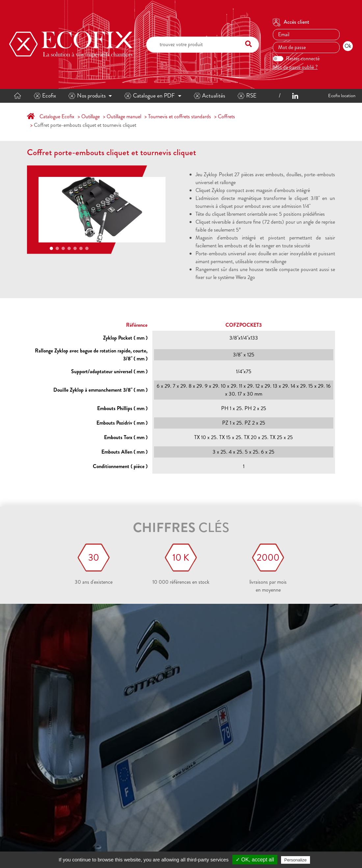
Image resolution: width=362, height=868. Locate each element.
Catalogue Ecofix (57, 116)
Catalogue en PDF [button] (150, 96)
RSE (247, 96)
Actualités (210, 96)
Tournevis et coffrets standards (180, 116)
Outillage (90, 116)
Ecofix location (342, 96)
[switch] (278, 59)
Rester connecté (303, 58)
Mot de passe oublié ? (295, 67)
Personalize (296, 860)
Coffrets (226, 116)
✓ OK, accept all (255, 860)
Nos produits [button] (87, 96)
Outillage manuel (124, 116)
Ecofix (45, 96)
